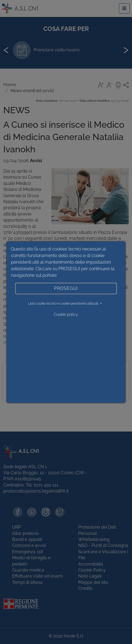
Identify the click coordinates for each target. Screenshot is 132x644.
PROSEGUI (66, 288)
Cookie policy (66, 314)
